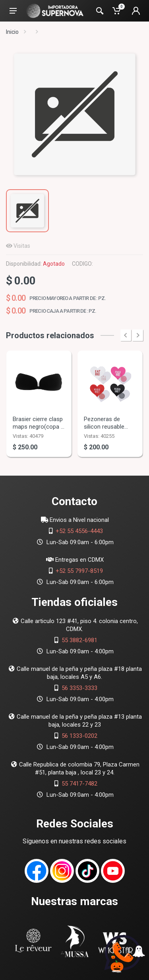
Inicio (12, 32)
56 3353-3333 (79, 688)
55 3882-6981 (79, 640)
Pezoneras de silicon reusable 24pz (104, 427)
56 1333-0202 (79, 736)
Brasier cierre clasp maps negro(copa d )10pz (38, 427)
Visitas (22, 246)
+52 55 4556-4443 (79, 531)
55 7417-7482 (79, 784)
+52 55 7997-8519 (79, 571)
